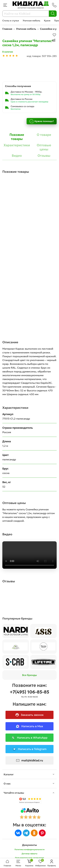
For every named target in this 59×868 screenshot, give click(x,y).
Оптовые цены (44, 147)
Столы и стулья (11, 21)
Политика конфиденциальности (29, 849)
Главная (7, 29)
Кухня (47, 21)
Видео (17, 156)
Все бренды (30, 675)
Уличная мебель (31, 21)
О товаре (44, 135)
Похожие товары (17, 137)
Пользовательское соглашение (29, 858)
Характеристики (17, 145)
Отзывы (44, 156)
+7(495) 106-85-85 (29, 692)
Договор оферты (29, 854)
